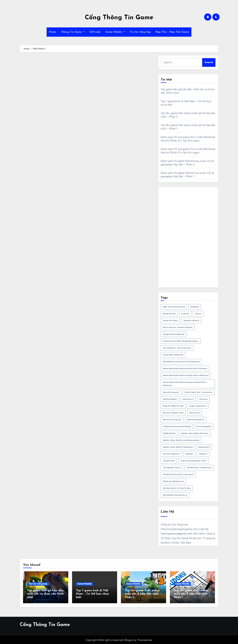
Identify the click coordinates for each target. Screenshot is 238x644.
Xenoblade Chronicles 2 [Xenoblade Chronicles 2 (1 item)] (175, 495)
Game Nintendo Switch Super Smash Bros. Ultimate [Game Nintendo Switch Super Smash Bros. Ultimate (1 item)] (185, 384)
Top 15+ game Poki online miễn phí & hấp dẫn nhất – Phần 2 (143, 594)
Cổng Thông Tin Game (119, 18)
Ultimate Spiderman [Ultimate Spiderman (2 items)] (173, 481)
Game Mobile (115, 32)
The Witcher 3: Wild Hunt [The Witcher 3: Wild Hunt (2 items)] (199, 468)
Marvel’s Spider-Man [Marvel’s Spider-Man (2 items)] (173, 413)
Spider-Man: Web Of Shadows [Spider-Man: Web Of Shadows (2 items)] (178, 447)
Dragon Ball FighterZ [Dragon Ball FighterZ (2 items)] (174, 334)
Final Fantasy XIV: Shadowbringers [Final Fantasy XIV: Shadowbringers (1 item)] (181, 341)
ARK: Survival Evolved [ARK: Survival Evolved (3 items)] (174, 307)
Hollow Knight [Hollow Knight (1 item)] (170, 399)
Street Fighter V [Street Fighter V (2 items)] (171, 454)
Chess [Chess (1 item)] (198, 314)
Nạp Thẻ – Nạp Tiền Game (172, 32)
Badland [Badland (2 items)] (195, 307)
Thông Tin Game (73, 32)
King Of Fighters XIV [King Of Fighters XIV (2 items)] (173, 406)
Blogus (129, 639)
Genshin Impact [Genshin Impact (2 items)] (171, 392)
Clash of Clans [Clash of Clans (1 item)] (170, 320)
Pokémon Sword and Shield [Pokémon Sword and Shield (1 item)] (177, 426)
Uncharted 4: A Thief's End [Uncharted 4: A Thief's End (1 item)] (177, 488)
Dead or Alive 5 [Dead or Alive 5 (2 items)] (191, 320)
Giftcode (95, 32)
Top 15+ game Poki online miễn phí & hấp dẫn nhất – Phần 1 (192, 594)
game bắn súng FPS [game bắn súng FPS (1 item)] (173, 355)
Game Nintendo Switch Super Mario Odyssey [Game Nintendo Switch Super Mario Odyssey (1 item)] (186, 375)
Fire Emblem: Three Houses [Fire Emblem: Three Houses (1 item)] (177, 348)
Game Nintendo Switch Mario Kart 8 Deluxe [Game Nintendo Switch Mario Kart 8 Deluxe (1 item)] (185, 368)
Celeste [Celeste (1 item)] (185, 314)
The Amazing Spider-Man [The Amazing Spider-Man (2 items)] (193, 461)
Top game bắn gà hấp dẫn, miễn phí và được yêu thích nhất (45, 594)
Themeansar (145, 639)
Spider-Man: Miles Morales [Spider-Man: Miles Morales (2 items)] (195, 433)
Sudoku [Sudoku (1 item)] (189, 454)
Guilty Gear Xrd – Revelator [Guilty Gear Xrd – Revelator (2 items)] (199, 392)
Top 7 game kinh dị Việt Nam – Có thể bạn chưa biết (92, 594)
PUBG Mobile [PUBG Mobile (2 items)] (169, 433)
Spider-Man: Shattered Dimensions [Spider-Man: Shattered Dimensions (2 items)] (181, 440)
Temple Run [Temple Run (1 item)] (169, 461)
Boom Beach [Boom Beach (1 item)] (169, 314)
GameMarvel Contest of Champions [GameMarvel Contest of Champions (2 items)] (181, 362)
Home (53, 32)
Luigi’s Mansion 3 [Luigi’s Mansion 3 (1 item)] (198, 406)
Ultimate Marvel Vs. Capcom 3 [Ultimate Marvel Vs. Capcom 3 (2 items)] (178, 474)
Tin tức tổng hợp (140, 32)
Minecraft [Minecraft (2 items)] (195, 413)
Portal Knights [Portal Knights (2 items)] (204, 426)
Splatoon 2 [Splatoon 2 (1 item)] (204, 447)
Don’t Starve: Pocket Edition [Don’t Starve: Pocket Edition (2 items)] (178, 327)
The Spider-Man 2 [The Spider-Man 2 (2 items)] (172, 468)
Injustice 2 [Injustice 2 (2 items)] (188, 399)
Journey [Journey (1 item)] (203, 399)
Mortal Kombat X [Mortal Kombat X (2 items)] (196, 420)
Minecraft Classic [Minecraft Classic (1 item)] (172, 420)
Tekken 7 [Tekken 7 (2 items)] (203, 454)
